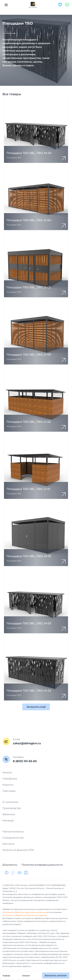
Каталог (26, 976)
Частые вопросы (13, 832)
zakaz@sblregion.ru (27, 743)
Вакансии (9, 814)
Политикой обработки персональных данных (24, 912)
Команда (8, 820)
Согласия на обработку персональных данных (25, 915)
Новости (8, 785)
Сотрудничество (13, 838)
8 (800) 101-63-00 (25, 761)
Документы (10, 865)
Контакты (9, 844)
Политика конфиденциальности (42, 865)
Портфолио (10, 779)
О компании (10, 802)
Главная (6, 976)
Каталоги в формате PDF (18, 850)
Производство (12, 808)
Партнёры (9, 791)
